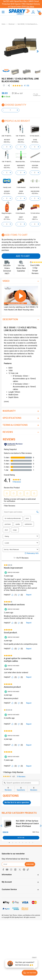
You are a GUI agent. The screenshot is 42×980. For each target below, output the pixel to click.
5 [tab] (23, 843)
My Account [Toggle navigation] (7, 882)
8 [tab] (33, 843)
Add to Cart (23, 256)
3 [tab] (16, 843)
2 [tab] (13, 843)
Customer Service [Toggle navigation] (9, 889)
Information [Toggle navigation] (7, 875)
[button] (32, 12)
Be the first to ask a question (17, 802)
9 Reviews (22, 777)
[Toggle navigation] (3, 12)
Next (41, 826)
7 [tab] (29, 843)
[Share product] (9, 86)
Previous (1, 826)
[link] (7, 777)
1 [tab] (9, 843)
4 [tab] (19, 843)
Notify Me (21, 838)
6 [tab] (26, 843)
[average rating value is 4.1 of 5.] (20, 86)
